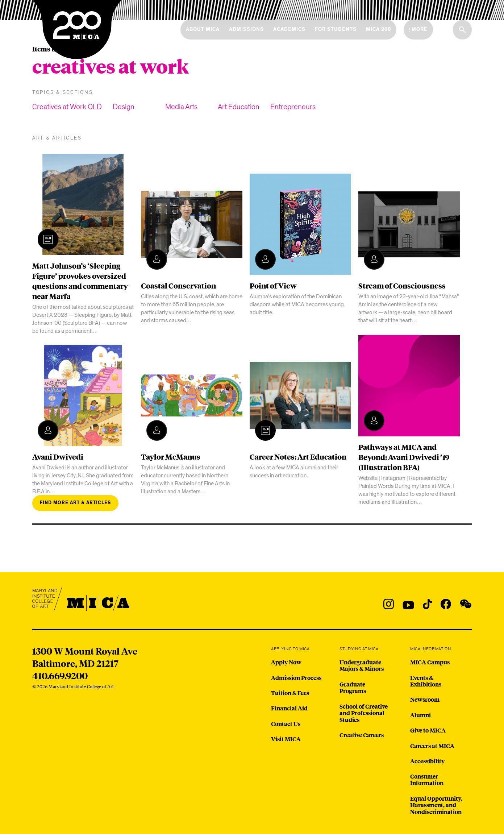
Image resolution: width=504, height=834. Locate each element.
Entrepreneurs (293, 107)
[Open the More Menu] (418, 29)
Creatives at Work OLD (67, 107)
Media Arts (181, 107)
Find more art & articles (75, 503)
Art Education (239, 107)
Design (124, 107)
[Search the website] (462, 30)
